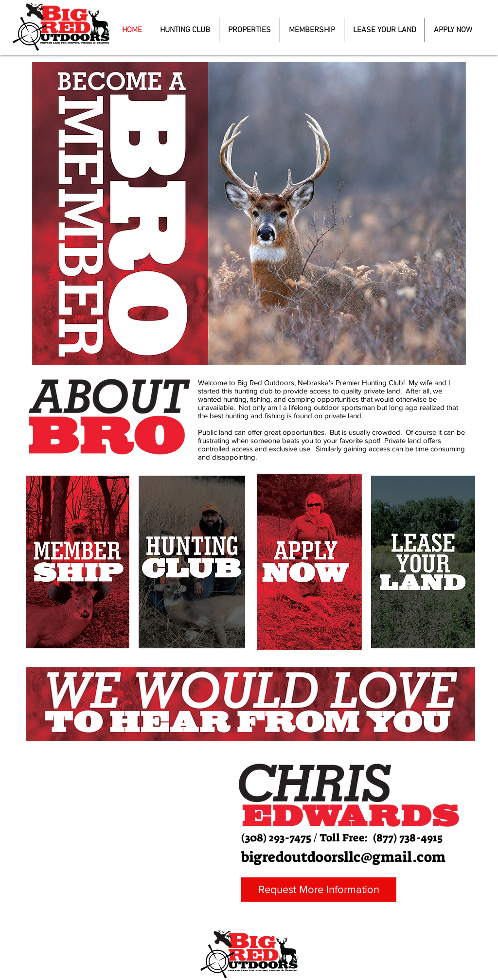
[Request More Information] (319, 890)
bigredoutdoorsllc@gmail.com (343, 857)
